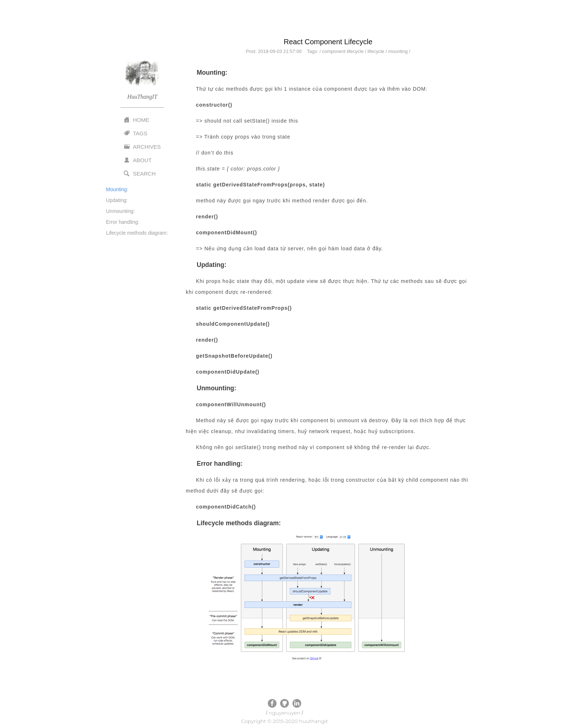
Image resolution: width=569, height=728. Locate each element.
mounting (398, 51)
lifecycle (376, 51)
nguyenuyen (284, 713)
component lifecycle (343, 51)
